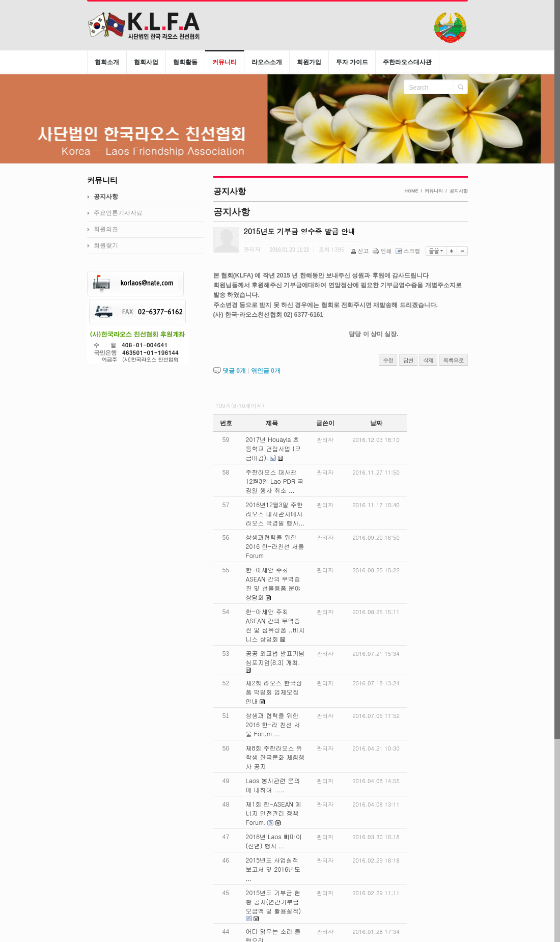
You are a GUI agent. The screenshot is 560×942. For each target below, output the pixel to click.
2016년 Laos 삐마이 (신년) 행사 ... (274, 841)
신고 (361, 251)
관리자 (325, 440)
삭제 (428, 360)
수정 (388, 360)
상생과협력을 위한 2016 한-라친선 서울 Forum (275, 546)
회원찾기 (106, 245)
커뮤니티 (434, 191)
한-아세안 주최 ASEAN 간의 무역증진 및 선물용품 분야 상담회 (273, 583)
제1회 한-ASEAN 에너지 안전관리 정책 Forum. (274, 813)
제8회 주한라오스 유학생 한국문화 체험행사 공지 (275, 757)
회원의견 (106, 229)
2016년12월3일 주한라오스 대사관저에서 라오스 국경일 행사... (275, 514)
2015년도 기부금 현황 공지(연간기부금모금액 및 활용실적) (274, 902)
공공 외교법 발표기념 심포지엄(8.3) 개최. (275, 658)
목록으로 (454, 360)
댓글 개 (234, 371)
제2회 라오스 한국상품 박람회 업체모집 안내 (274, 692)
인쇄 (383, 251)
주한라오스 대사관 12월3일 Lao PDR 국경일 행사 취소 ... (275, 481)
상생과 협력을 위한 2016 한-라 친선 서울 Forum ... (273, 724)
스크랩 (409, 251)
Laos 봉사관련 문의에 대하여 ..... (273, 785)
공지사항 (459, 191)
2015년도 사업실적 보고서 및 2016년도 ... (273, 869)
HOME (411, 191)
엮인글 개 (266, 371)
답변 (408, 360)
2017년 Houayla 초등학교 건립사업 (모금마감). (274, 448)
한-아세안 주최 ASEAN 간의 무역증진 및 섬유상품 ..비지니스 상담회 (275, 625)
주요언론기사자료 (118, 213)
